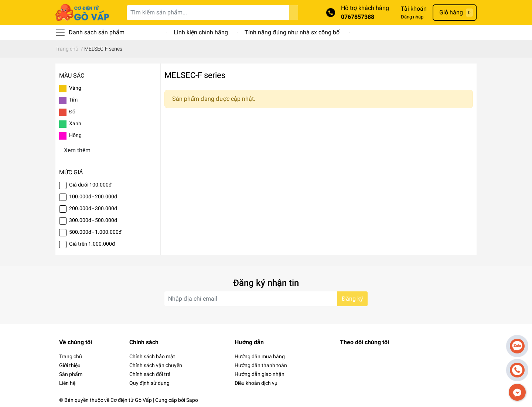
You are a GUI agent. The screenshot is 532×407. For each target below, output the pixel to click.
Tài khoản (414, 9)
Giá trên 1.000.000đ (92, 244)
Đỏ (72, 112)
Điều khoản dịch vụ (256, 383)
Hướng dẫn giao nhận (260, 374)
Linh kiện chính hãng (201, 32)
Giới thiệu (70, 365)
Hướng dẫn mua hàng (260, 356)
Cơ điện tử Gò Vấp (131, 400)
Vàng (75, 88)
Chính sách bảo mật (152, 356)
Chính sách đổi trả (150, 374)
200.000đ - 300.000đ (93, 208)
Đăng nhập (412, 17)
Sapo (192, 400)
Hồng (75, 135)
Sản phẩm (71, 374)
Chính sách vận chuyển (156, 365)
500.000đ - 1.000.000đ (95, 232)
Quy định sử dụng (149, 383)
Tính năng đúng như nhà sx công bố (292, 32)
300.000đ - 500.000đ (93, 220)
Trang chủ (71, 356)
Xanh (75, 123)
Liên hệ (67, 383)
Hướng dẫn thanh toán (261, 365)
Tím (73, 100)
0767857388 (358, 17)
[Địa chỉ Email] (266, 299)
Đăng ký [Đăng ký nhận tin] (352, 299)
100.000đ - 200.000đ (93, 196)
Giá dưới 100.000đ (90, 185)
